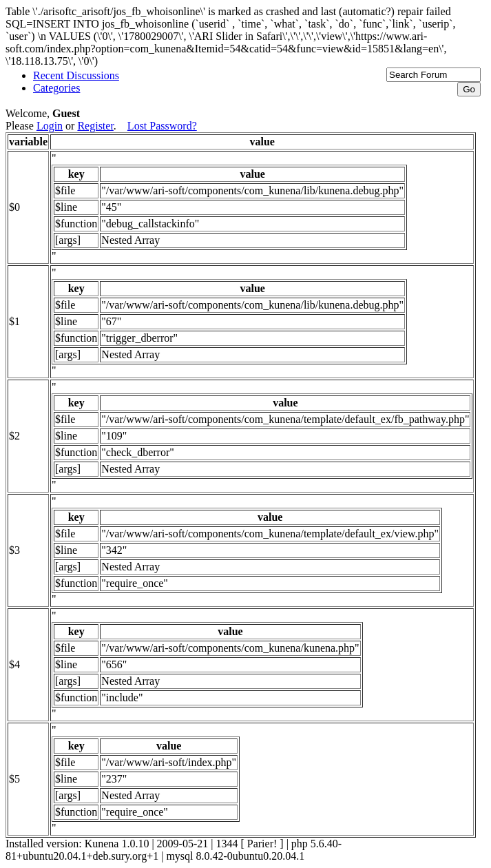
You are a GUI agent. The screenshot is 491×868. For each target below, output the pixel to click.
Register (95, 126)
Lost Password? (162, 126)
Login (50, 126)
